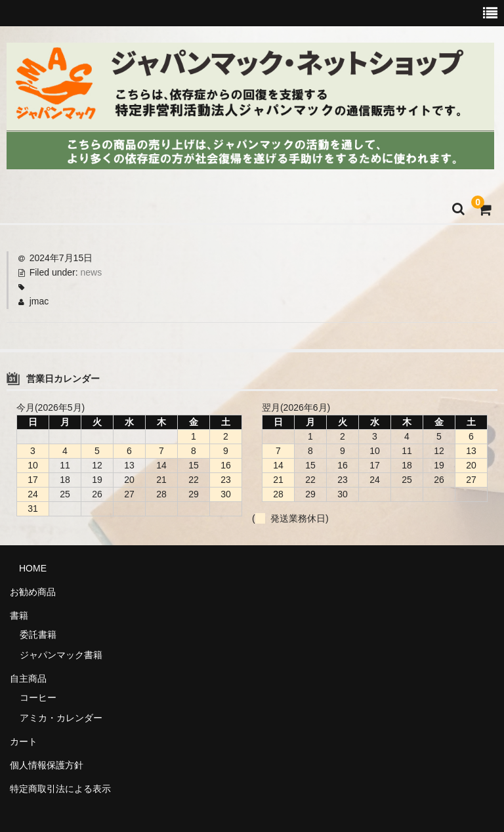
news (92, 272)
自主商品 (28, 678)
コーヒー (38, 697)
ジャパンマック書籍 (61, 655)
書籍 (19, 615)
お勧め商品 (33, 592)
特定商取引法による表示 (60, 789)
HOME (28, 568)
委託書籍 (38, 634)
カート (24, 741)
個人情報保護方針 (47, 765)
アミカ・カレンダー (61, 718)
